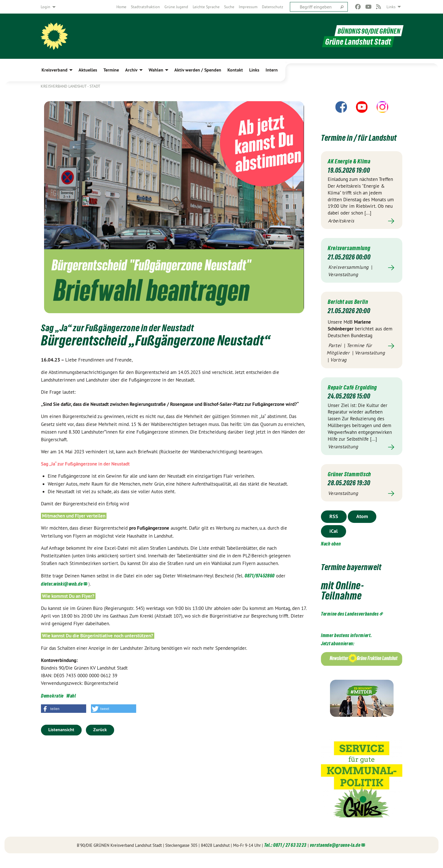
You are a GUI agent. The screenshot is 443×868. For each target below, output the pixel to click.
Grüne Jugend (176, 7)
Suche (229, 7)
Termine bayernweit (360, 576)
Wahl (71, 696)
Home (121, 7)
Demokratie (52, 696)
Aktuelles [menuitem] (88, 70)
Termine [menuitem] (111, 70)
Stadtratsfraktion (145, 7)
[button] (64, 709)
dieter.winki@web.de (62, 584)
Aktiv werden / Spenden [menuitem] (198, 70)
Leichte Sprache (206, 7)
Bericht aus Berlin (351, 312)
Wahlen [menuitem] (156, 70)
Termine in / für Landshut (351, 142)
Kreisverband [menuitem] (55, 70)
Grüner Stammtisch (353, 484)
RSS (334, 526)
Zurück (100, 730)
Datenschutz (272, 7)
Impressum (248, 7)
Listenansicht (61, 730)
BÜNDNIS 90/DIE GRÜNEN (365, 31)
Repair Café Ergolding (356, 397)
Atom (362, 526)
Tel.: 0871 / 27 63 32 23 (285, 855)
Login (45, 7)
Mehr (362, 231)
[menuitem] (121, 7)
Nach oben (331, 554)
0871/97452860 (260, 576)
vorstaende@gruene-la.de (335, 855)
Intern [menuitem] (272, 70)
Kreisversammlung (352, 258)
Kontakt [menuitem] (235, 70)
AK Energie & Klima (352, 171)
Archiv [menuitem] (131, 70)
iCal (334, 541)
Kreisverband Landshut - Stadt (70, 86)
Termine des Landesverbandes (350, 624)
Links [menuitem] (391, 7)
